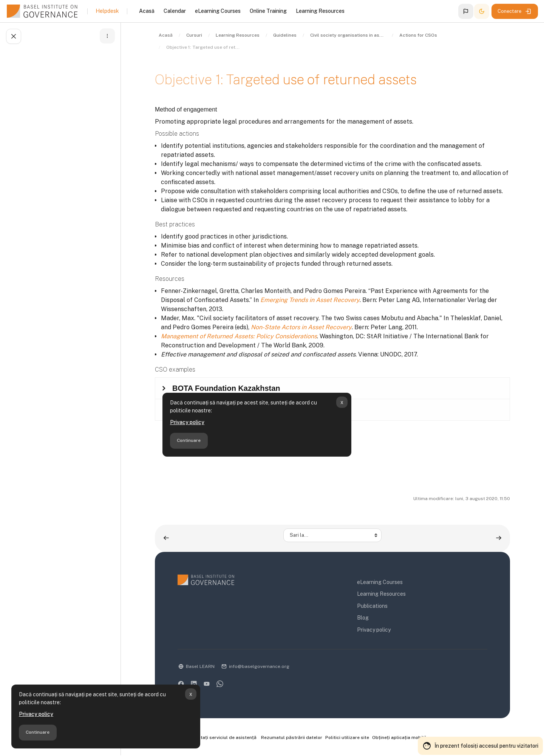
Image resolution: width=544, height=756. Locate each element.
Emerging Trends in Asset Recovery (310, 300)
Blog (363, 618)
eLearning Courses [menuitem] (218, 11)
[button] (466, 11)
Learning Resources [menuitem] (320, 11)
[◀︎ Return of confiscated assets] (166, 538)
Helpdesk (107, 11)
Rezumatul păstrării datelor (292, 737)
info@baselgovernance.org (259, 666)
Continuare (38, 732)
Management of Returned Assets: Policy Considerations (239, 336)
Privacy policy (36, 714)
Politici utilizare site (347, 737)
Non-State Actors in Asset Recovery (301, 327)
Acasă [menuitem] (147, 11)
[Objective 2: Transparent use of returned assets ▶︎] (499, 538)
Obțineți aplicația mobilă (399, 737)
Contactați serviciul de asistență (217, 738)
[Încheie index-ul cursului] (14, 36)
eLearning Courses (380, 582)
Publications (372, 606)
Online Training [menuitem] (268, 11)
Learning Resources (381, 594)
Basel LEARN (200, 666)
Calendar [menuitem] (175, 11)
